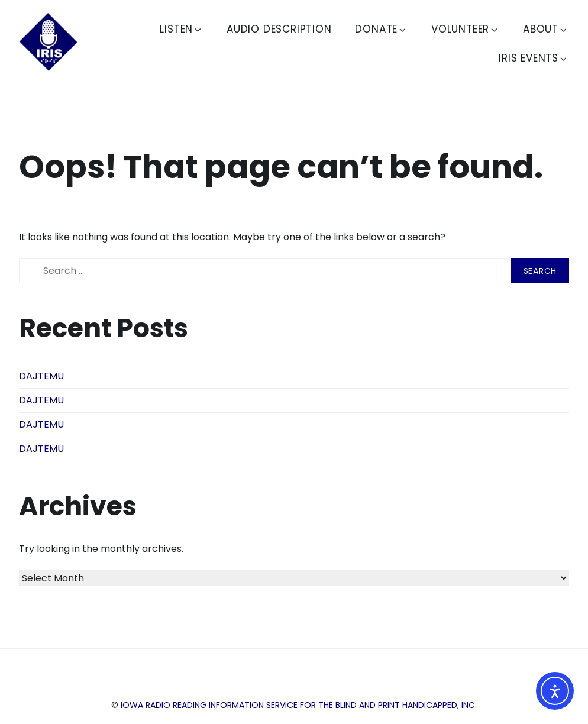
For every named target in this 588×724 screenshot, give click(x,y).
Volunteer (465, 29)
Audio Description (279, 29)
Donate (381, 29)
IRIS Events (534, 58)
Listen (181, 29)
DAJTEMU (41, 376)
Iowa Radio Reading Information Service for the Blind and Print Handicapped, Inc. (299, 705)
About (546, 29)
